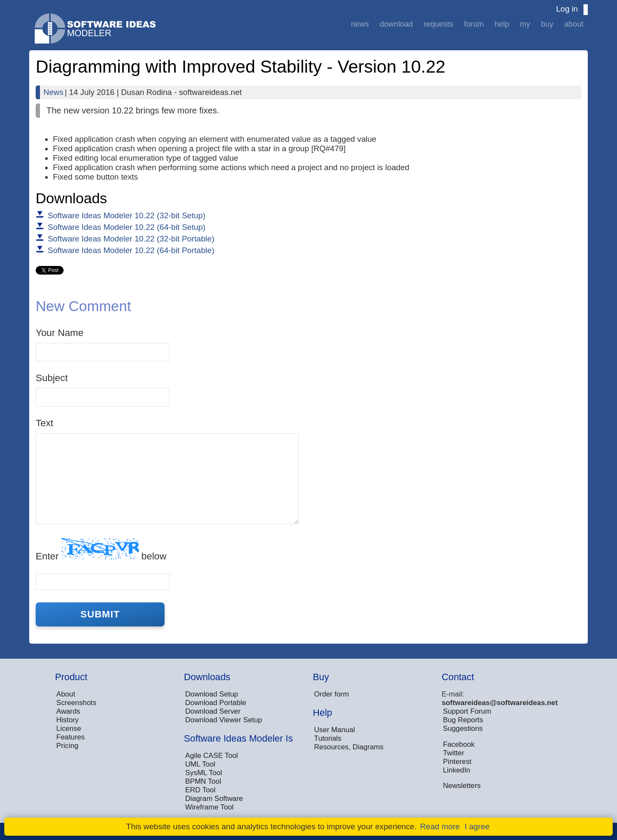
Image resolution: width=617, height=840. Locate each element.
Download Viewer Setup (224, 720)
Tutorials (328, 738)
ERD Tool (200, 790)
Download (396, 24)
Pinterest (457, 762)
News (360, 24)
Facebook (459, 744)
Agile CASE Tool (212, 756)
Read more (440, 826)
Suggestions (463, 729)
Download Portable (216, 703)
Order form (331, 694)
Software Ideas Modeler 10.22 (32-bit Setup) (127, 215)
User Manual (334, 730)
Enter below (101, 550)
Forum (474, 24)
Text (44, 423)
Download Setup (212, 694)
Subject (52, 378)
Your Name (60, 333)
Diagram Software (214, 799)
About (574, 24)
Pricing (67, 746)
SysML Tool (204, 773)
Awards (68, 711)
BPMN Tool (203, 781)
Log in (567, 9)
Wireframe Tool (209, 807)
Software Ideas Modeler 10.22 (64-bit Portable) (131, 250)
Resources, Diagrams (349, 747)
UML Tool (200, 764)
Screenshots (76, 703)
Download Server (213, 711)
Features (70, 737)
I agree (477, 826)
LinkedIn (457, 770)
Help (502, 24)
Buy (547, 24)
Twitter (454, 753)
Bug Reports (463, 720)
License (69, 729)
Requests (438, 24)
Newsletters (462, 786)
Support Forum (467, 711)
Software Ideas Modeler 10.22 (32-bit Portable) (131, 239)
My (525, 24)
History (67, 720)
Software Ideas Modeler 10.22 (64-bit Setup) (127, 227)
